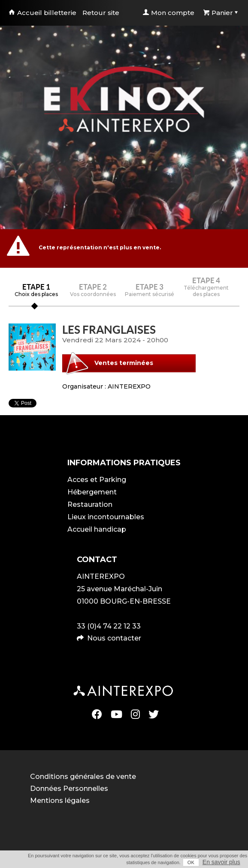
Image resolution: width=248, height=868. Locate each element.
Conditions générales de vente (83, 777)
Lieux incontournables (106, 517)
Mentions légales (60, 801)
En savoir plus (221, 862)
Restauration (90, 504)
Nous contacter (114, 638)
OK (191, 862)
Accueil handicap (97, 529)
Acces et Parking (97, 480)
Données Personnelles (69, 789)
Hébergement (92, 492)
